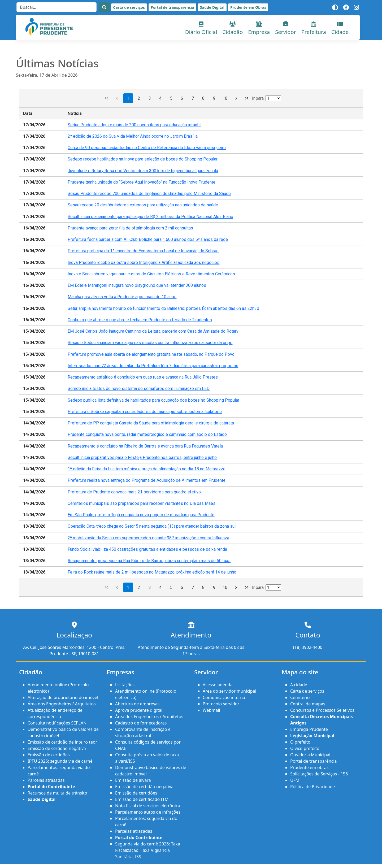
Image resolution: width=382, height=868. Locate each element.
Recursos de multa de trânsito (57, 793)
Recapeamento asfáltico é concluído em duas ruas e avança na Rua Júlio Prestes (143, 377)
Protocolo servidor (221, 704)
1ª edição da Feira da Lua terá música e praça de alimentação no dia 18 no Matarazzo (147, 469)
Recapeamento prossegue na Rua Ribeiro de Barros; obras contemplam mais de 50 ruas (149, 561)
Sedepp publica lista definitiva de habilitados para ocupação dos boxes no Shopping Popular (153, 400)
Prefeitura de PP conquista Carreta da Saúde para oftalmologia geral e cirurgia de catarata (151, 423)
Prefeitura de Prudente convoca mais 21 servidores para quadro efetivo (134, 492)
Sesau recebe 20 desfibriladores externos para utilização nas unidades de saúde (143, 205)
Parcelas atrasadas (46, 780)
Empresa (259, 29)
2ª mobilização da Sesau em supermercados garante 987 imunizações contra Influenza (148, 538)
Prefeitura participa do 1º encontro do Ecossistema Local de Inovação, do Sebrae (143, 251)
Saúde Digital (212, 7)
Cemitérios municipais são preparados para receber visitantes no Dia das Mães (142, 503)
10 (225, 98)
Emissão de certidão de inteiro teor (62, 742)
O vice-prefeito (305, 748)
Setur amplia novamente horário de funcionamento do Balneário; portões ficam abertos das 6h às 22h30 (163, 308)
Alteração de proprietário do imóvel (63, 697)
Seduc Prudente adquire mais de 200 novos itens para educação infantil (134, 125)
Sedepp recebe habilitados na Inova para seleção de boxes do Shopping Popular (143, 159)
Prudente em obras (309, 767)
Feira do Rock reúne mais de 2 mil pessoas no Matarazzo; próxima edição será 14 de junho (152, 572)
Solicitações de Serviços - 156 (319, 774)
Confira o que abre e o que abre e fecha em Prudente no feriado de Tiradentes (140, 320)
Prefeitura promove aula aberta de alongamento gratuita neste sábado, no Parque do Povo (151, 354)
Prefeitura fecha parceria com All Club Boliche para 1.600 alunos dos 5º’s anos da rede (148, 239)
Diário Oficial (201, 29)
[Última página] (247, 98)
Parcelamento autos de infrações (148, 812)
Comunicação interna (224, 697)
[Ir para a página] (273, 98)
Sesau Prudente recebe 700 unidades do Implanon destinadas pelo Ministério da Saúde (149, 194)
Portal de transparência (172, 7)
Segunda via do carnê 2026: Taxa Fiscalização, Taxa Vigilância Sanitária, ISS (148, 850)
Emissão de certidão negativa (57, 748)
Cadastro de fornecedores (141, 723)
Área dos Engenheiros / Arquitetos (62, 704)
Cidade (340, 29)
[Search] (57, 7)
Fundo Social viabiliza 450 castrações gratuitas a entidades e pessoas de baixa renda (147, 549)
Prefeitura (314, 29)
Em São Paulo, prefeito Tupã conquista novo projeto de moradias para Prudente (141, 515)
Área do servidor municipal (229, 691)
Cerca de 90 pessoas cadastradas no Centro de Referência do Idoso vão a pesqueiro (147, 148)
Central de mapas (308, 704)
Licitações (125, 685)
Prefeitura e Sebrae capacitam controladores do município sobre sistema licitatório (145, 412)
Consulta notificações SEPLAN (57, 723)
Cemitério (300, 697)
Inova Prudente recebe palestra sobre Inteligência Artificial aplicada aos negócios (144, 262)
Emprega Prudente (309, 729)
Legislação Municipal (312, 736)
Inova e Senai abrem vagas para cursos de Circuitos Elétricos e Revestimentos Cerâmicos (151, 274)
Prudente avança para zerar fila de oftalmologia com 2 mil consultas (130, 228)
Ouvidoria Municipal (310, 755)
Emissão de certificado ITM (142, 799)
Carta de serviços (129, 7)
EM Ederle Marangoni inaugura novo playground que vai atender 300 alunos (137, 285)
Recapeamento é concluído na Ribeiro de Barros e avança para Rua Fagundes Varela (145, 446)
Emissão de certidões (49, 755)
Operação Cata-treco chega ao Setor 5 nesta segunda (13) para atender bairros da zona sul (152, 526)
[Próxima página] (236, 98)
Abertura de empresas (137, 704)
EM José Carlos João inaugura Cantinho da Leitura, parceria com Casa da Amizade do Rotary (153, 331)
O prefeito (300, 742)
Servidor (286, 29)
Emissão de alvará (133, 780)
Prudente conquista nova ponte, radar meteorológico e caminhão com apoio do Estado (147, 434)
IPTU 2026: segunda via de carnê (60, 761)
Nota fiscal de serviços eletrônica (148, 806)
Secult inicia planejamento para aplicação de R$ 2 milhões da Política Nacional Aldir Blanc (150, 217)
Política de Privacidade (312, 787)
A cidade (299, 685)
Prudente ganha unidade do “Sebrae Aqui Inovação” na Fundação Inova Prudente (142, 182)
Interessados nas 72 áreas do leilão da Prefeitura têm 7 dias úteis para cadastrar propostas (153, 366)
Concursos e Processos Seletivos (322, 710)
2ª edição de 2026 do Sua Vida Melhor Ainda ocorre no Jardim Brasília (133, 136)
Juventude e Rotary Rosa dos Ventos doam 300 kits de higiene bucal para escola (143, 171)
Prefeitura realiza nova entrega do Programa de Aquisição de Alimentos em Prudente (147, 480)
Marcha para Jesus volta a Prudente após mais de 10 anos (122, 297)
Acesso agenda (218, 685)
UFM (295, 780)
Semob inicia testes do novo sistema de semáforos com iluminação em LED (139, 389)
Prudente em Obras (248, 7)
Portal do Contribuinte (51, 787)
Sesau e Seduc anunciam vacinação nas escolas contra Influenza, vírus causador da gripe (150, 343)
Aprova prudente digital (139, 710)
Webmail (211, 710)
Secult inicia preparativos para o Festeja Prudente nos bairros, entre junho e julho (142, 457)
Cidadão (233, 29)
